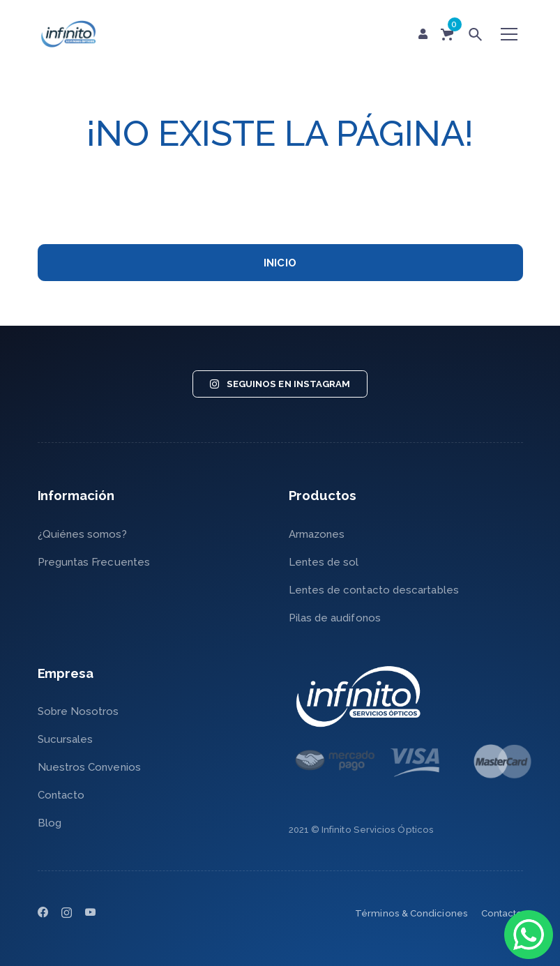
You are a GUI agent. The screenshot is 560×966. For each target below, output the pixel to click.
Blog (50, 823)
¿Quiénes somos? (82, 534)
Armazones (317, 534)
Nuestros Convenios (89, 767)
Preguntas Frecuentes (94, 562)
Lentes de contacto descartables (374, 590)
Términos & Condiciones (411, 913)
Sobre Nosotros (78, 711)
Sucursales (66, 739)
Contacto (61, 795)
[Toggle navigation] (509, 34)
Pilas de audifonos (335, 618)
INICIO (280, 263)
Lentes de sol (324, 562)
